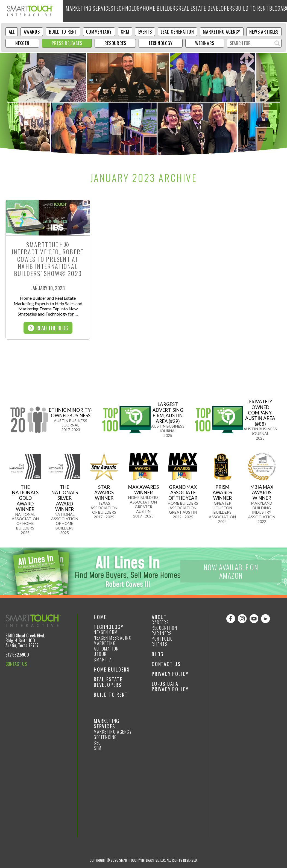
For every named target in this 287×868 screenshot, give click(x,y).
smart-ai (103, 660)
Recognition (165, 628)
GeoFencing (105, 737)
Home (100, 617)
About (256, 11)
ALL (12, 32)
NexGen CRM (106, 632)
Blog (241, 11)
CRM (125, 32)
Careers (160, 622)
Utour (100, 654)
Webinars (205, 43)
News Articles (264, 32)
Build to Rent (221, 11)
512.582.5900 (17, 655)
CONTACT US (16, 664)
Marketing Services (85, 11)
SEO (97, 743)
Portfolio (162, 639)
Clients (160, 644)
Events (145, 32)
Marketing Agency (222, 32)
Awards (32, 32)
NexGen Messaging (113, 638)
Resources (115, 43)
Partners (162, 633)
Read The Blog (48, 328)
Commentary (99, 32)
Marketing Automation (106, 646)
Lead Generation (177, 32)
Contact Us (166, 664)
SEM (98, 748)
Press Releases (67, 43)
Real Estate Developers (184, 11)
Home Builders (146, 11)
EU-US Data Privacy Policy (170, 686)
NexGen (22, 43)
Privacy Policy (170, 674)
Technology (118, 11)
